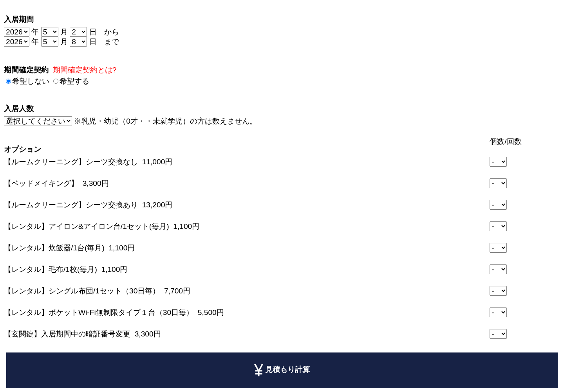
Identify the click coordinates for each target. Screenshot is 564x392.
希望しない (31, 81)
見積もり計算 (282, 370)
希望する (74, 81)
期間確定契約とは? (85, 70)
